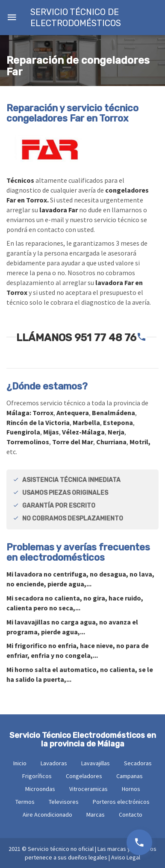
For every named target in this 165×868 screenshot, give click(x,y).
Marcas (96, 814)
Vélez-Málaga (83, 432)
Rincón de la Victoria (38, 422)
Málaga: (19, 413)
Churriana (111, 442)
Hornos (131, 789)
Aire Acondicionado (47, 814)
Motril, (140, 442)
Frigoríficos (37, 776)
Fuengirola (23, 432)
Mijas (51, 432)
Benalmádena (113, 413)
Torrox (43, 413)
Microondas (40, 789)
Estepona (118, 422)
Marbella (86, 422)
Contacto (131, 814)
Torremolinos (28, 442)
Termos (25, 802)
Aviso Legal (126, 857)
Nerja (116, 432)
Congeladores (84, 776)
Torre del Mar (73, 442)
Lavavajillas (96, 763)
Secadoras (138, 763)
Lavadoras (54, 763)
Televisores (64, 802)
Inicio (20, 763)
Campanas (130, 776)
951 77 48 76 (105, 338)
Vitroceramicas (88, 789)
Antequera (73, 413)
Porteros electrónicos (121, 802)
